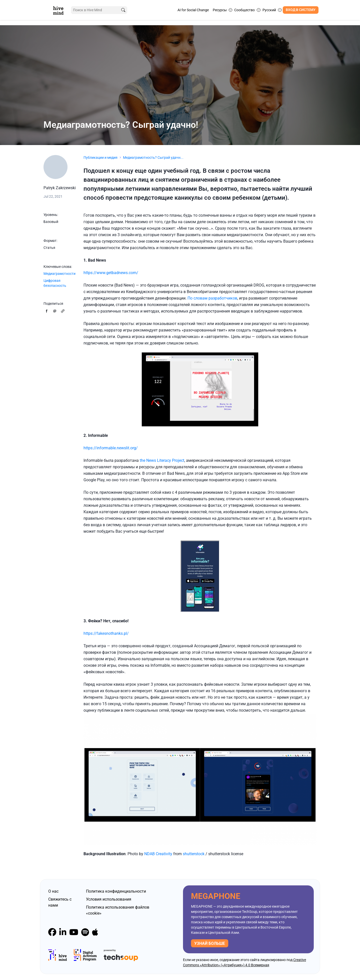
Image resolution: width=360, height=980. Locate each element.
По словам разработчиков (212, 298)
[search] (121, 10)
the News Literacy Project (162, 460)
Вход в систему (301, 10)
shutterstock (194, 854)
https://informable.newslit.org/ (111, 448)
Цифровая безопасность (55, 283)
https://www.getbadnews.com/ (111, 273)
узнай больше (210, 943)
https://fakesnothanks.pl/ (106, 633)
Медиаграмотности (59, 274)
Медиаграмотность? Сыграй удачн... (153, 158)
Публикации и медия (100, 158)
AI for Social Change (193, 10)
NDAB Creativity (158, 854)
